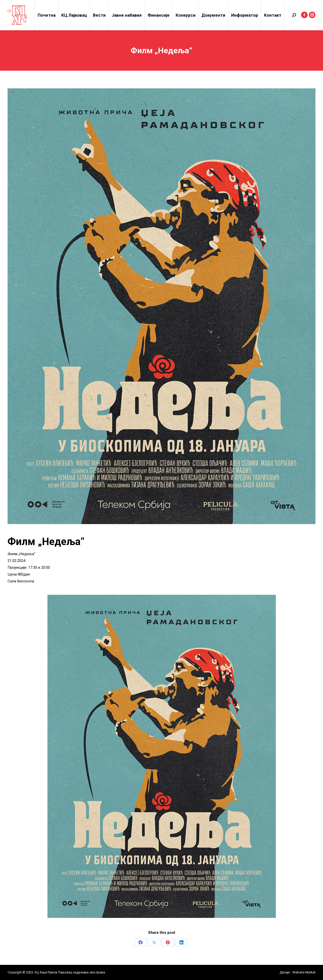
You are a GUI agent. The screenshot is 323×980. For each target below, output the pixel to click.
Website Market (304, 972)
